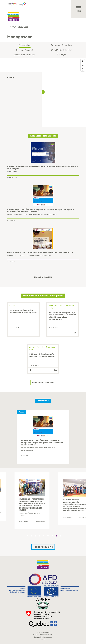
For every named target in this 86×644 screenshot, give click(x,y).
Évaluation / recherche (61, 50)
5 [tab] (44, 536)
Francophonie (38, 215)
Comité (11, 509)
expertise (17, 215)
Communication (51, 215)
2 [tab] (31, 536)
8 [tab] (56, 536)
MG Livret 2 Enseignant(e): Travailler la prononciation (42, 355)
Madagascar (23, 27)
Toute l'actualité (43, 547)
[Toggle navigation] (79, 9)
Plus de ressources (43, 383)
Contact (43, 639)
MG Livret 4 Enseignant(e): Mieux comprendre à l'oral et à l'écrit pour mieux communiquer (62, 316)
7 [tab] (52, 536)
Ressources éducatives (62, 45)
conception (12, 255)
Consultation (12, 172)
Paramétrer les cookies (43, 637)
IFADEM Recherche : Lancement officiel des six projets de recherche (40, 252)
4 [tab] (40, 536)
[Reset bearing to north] (83, 69)
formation (27, 215)
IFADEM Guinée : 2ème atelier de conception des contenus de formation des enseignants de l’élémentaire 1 (65, 500)
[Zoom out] (83, 65)
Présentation (25, 45)
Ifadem (13, 16)
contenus (22, 255)
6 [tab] (48, 536)
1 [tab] (27, 536)
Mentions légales (43, 632)
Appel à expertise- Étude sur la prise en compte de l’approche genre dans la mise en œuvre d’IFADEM (42, 443)
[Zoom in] (83, 61)
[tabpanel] (22, 497)
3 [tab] (36, 536)
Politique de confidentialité (43, 635)
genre (10, 215)
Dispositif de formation (25, 55)
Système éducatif (25, 50)
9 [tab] (60, 536)
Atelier (55, 507)
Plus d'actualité (43, 277)
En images (61, 54)
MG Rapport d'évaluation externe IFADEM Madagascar (23, 311)
